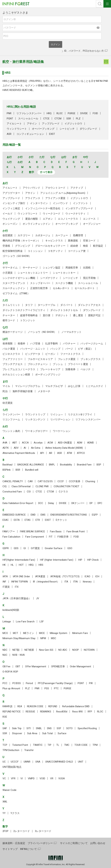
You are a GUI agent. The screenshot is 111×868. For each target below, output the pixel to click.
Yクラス (15, 813)
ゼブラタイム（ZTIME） (16, 293)
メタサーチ (44, 391)
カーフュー (62, 235)
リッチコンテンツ (35, 419)
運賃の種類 (31, 219)
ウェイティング (11, 219)
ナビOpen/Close (107, 4)
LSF (42, 622)
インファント (80, 203)
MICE (42, 633)
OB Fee (6, 666)
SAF (5, 728)
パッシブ (55, 349)
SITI (29, 728)
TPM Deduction (11, 750)
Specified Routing (87, 728)
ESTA (17, 520)
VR (52, 778)
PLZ (78, 119)
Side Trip (17, 728)
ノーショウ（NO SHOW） (42, 332)
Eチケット (62, 520)
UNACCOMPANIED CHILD (59, 762)
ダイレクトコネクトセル (64, 310)
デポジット (62, 315)
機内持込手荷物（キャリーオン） (21, 241)
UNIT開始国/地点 (12, 767)
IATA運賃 (40, 576)
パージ (69, 349)
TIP (49, 745)
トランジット (28, 320)
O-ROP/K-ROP (10, 672)
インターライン (39, 203)
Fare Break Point (76, 531)
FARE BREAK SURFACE (32, 531)
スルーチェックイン (14, 288)
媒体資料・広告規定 (14, 843)
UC (4, 762)
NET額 (16, 650)
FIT (51, 537)
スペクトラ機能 (64, 283)
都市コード (9, 320)
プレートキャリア (50, 369)
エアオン (48, 219)
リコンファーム (11, 419)
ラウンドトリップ (35, 414)
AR (51, 453)
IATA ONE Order (21, 576)
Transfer (29, 750)
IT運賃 (6, 587)
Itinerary (87, 582)
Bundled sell (32, 470)
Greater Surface (54, 548)
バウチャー (69, 344)
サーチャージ (30, 268)
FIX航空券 (63, 537)
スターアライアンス (14, 283)
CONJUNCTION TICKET (66, 486)
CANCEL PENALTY (13, 481)
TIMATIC (38, 745)
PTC (56, 688)
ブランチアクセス (13, 364)
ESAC (6, 520)
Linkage (7, 622)
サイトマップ (10, 849)
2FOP (5, 831)
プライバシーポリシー (40, 843)
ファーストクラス (70, 354)
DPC (100, 503)
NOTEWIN (89, 650)
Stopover (17, 733)
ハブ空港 (35, 344)
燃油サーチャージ (13, 332)
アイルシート (14, 124)
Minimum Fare (80, 633)
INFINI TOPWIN (20, 582)
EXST (52, 134)
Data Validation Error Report (18, 503)
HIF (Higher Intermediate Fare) (57, 560)
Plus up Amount (11, 688)
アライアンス (33, 198)
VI (22, 778)
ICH (97, 576)
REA (20, 706)
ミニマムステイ (94, 386)
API (42, 453)
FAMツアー (9, 531)
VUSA (62, 778)
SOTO (69, 728)
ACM (50, 443)
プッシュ (58, 364)
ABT (15, 443)
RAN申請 (7, 706)
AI (25, 448)
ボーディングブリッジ (48, 375)
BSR (18, 470)
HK (4, 565)
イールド (8, 214)
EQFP (95, 515)
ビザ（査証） (86, 349)
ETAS (28, 520)
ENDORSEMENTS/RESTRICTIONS (69, 515)
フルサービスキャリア (40, 359)
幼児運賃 (8, 403)
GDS (16, 548)
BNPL (52, 465)
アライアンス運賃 (55, 198)
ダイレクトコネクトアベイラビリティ (24, 310)
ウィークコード (52, 214)
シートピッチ (67, 129)
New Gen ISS (46, 650)
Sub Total (47, 733)
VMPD (31, 778)
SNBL (39, 728)
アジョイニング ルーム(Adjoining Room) (63, 193)
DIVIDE (84, 113)
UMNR (27, 762)
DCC (41, 503)
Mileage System (59, 633)
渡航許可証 (94, 315)
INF (4, 582)
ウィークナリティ (75, 214)
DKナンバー (78, 503)
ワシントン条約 (11, 431)
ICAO (87, 576)
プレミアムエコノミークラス (19, 369)
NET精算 (29, 650)
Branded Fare (84, 465)
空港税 (6, 246)
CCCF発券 (75, 481)
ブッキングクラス (91, 359)
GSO (70, 548)
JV (38, 598)
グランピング (23, 246)
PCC (5, 683)
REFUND (53, 706)
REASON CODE (35, 706)
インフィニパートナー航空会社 (43, 208)
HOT (21, 565)
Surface (62, 733)
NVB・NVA (19, 655)
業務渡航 (73, 241)
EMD (33, 515)
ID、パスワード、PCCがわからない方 (84, 51)
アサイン (32, 124)
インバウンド (60, 203)
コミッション (35, 251)
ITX (17, 587)
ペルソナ (86, 369)
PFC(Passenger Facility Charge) (55, 683)
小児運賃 (8, 273)
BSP (99, 465)
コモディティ (55, 251)
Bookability (66, 465)
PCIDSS (17, 683)
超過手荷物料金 (29, 315)
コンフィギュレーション (30, 134)
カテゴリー (24, 235)
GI (25, 548)
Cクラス (63, 492)
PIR (91, 683)
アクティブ (77, 188)
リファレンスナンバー (29, 113)
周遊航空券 (72, 268)
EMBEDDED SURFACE (14, 515)
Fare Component (35, 537)
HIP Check (93, 560)
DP (91, 503)
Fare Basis (56, 531)
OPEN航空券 (58, 666)
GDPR (6, 548)
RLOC (60, 113)
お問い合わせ (98, 843)
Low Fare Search (25, 622)
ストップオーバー (40, 283)
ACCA (25, 443)
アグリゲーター (11, 193)
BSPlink (7, 470)
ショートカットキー (64, 273)
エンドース (89, 219)
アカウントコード (55, 188)
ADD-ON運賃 (65, 443)
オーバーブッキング (43, 129)
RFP (90, 712)
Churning (90, 481)
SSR (69, 119)
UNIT (81, 762)
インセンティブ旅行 (14, 203)
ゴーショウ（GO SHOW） (17, 256)
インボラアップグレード (79, 208)
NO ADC (63, 650)
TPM (95, 745)
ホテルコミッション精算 (16, 375)
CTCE (46, 119)
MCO (5, 633)
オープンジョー (92, 224)
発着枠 (21, 344)
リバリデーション (60, 419)
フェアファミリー (13, 359)
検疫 (86, 246)
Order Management (80, 666)
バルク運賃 (9, 349)
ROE (5, 717)
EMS (43, 515)
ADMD (91, 443)
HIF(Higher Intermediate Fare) (19, 560)
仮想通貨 (8, 235)
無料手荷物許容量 (23, 391)
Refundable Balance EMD (76, 706)
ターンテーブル (47, 305)
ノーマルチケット (71, 332)
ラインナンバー (11, 414)
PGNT (10, 119)
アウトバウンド (31, 188)
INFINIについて (29, 849)
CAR (30, 481)
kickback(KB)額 (11, 610)
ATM (69, 453)
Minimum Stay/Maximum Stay (19, 638)
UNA (38, 762)
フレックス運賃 (67, 359)
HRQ (49, 113)
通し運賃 (78, 315)
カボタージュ (43, 235)
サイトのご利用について (74, 843)
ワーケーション (62, 431)
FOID (95, 113)
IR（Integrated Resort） (46, 582)
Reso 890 (77, 712)
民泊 (5, 391)
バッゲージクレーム (92, 344)
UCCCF (15, 762)
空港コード (89, 241)
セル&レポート (61, 288)
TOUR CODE (81, 745)
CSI (29, 492)
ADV (16, 448)
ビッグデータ (33, 354)
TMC (67, 745)
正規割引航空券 (39, 288)
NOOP (76, 650)
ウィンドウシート (17, 129)
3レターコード (43, 831)
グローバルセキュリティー (50, 246)
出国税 (87, 268)
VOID (42, 778)
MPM (43, 638)
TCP (5, 745)
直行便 (47, 315)
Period (29, 683)
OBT (18, 666)
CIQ (5, 486)
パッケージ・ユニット (33, 349)
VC (4, 778)
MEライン (29, 633)
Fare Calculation (11, 537)
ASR (9, 134)
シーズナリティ (49, 278)
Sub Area (32, 733)
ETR (38, 520)
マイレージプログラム (28, 386)
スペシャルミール (28, 119)
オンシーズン (10, 224)
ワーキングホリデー (36, 431)
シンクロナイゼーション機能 (19, 278)
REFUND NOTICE (12, 712)
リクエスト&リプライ (80, 414)
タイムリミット (11, 305)
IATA (5, 576)
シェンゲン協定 (52, 268)
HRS (41, 565)
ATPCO (81, 453)
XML (5, 802)
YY (4, 813)
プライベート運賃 (78, 364)
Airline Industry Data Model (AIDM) (64, 448)
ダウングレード (88, 129)
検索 (100, 4)
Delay (51, 503)
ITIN (75, 582)
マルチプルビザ (54, 386)
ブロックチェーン (38, 364)
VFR (13, 778)
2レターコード (22, 831)
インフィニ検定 (11, 208)
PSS (47, 688)
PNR (9, 113)
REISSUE (30, 712)
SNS (49, 728)
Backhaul (7, 465)
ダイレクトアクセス (89, 305)
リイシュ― (57, 414)
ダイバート (67, 305)
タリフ (29, 305)
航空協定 (98, 246)
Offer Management (36, 666)
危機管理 (78, 235)
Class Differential (21, 486)
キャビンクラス (54, 241)
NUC (5, 655)
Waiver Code (9, 790)
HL (12, 565)
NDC (5, 650)
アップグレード (51, 124)
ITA (66, 582)
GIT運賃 (35, 548)
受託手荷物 (89, 278)
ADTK (6, 448)
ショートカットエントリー (33, 273)
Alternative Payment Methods (19, 453)
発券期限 (8, 344)
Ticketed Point (20, 745)
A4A (5, 443)
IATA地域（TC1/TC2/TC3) (65, 576)
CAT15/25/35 (45, 481)
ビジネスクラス (11, 354)
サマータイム (10, 268)
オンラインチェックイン (36, 224)
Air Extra (36, 448)
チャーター (9, 315)
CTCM (58, 119)
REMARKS (46, 712)
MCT (16, 633)
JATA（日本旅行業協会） (17, 598)
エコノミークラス (68, 219)
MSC (54, 638)
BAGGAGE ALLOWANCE (31, 465)
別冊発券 (70, 369)
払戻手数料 (52, 344)
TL (58, 745)
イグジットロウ (73, 124)
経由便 (74, 246)
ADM (80, 443)
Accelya (38, 443)
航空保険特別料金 (13, 251)
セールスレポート (85, 288)
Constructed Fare (12, 492)
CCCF (61, 481)
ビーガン (50, 354)
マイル (6, 386)
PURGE (72, 113)
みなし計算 (74, 386)
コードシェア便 (77, 251)
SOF (59, 728)
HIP (80, 560)
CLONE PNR (42, 486)
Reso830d (62, 712)
